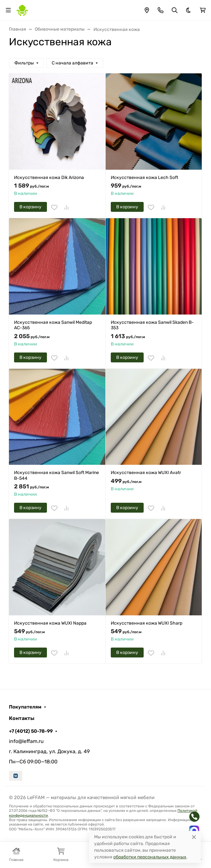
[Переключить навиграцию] (8, 10)
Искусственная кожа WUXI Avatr (146, 473)
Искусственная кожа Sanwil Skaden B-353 (152, 325)
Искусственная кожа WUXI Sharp (147, 623)
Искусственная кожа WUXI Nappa (50, 623)
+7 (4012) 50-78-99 (31, 731)
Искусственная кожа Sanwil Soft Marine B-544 (57, 475)
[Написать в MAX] (194, 831)
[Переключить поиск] (175, 10)
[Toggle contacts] (161, 10)
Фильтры (24, 63)
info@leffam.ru (26, 741)
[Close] (194, 837)
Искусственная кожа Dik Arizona (49, 178)
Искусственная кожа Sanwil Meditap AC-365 (53, 325)
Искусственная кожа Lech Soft (144, 178)
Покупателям (25, 707)
